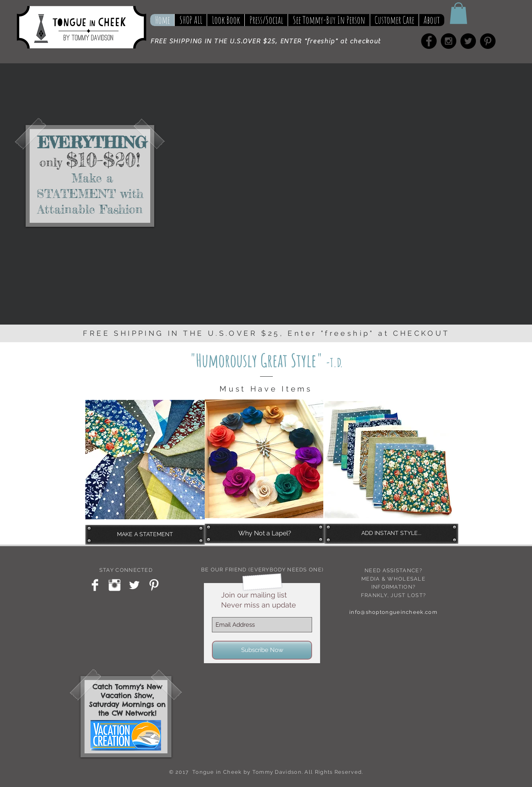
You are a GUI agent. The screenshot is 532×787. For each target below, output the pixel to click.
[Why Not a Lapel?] (265, 533)
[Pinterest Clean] (154, 585)
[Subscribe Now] (262, 650)
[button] (458, 13)
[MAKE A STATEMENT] (145, 535)
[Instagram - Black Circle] (448, 41)
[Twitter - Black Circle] (468, 41)
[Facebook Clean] (95, 585)
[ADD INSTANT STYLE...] (391, 534)
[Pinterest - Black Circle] (488, 41)
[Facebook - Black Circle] (429, 41)
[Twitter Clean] (134, 585)
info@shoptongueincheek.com (393, 612)
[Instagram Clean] (115, 585)
